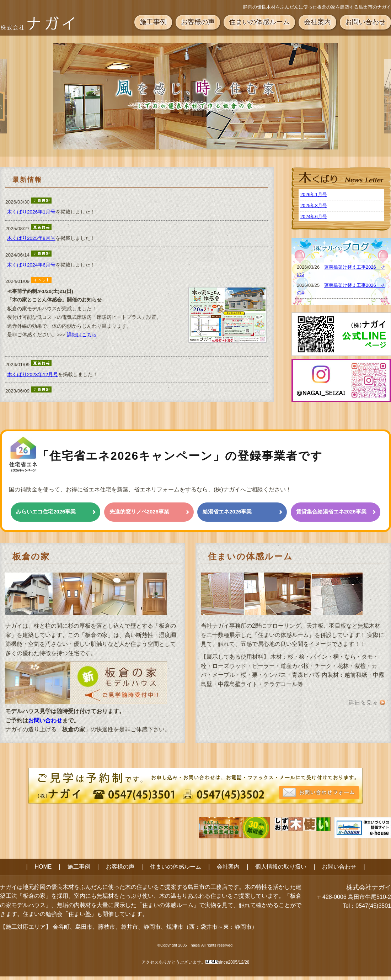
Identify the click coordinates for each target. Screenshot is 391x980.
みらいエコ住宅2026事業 (46, 512)
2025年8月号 (314, 206)
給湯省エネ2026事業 (227, 512)
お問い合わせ (365, 22)
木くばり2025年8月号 (31, 238)
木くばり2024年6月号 (31, 265)
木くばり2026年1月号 (31, 212)
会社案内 (317, 22)
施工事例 (153, 22)
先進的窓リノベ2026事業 (139, 512)
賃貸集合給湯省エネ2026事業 (331, 512)
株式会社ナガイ (369, 887)
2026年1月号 (314, 194)
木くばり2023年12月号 (33, 375)
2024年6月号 (314, 217)
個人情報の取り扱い (281, 867)
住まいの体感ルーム (259, 22)
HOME (43, 867)
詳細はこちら (82, 335)
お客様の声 (198, 22)
